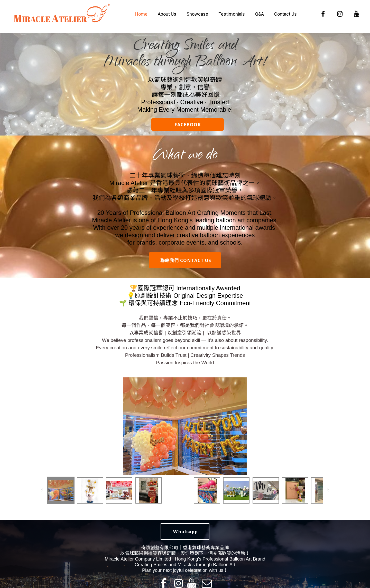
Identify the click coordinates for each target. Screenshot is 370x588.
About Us (167, 14)
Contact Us (285, 14)
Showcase (197, 14)
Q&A (260, 14)
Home (141, 14)
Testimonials (232, 14)
